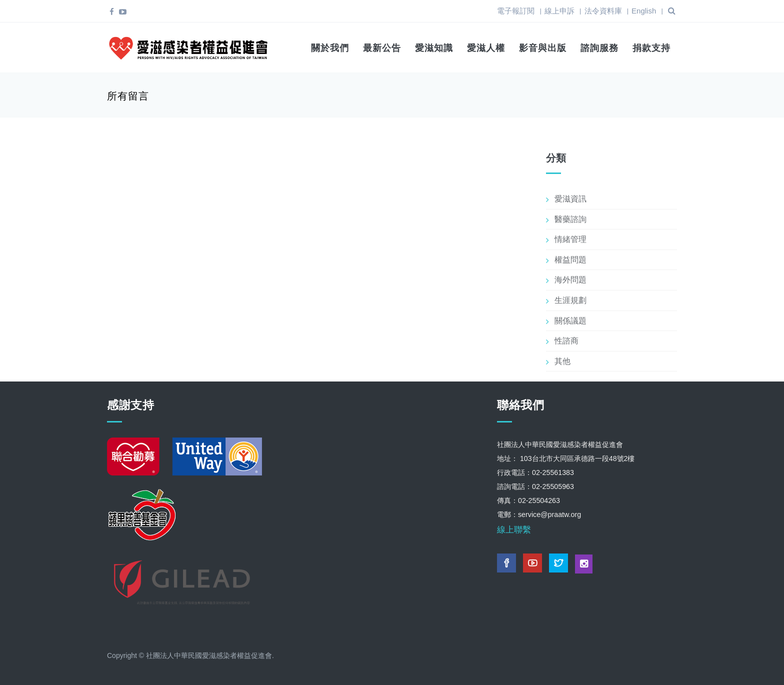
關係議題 (570, 321)
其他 (562, 361)
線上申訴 (559, 11)
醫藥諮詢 (570, 219)
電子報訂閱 (516, 11)
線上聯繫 (514, 530)
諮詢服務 (599, 48)
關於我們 (330, 48)
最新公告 (382, 48)
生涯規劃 (570, 300)
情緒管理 (570, 239)
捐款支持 (651, 48)
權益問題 (570, 260)
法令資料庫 (603, 11)
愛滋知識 (434, 48)
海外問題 (570, 280)
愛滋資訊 (570, 199)
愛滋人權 (486, 48)
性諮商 (566, 341)
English (644, 11)
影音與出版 (543, 48)
